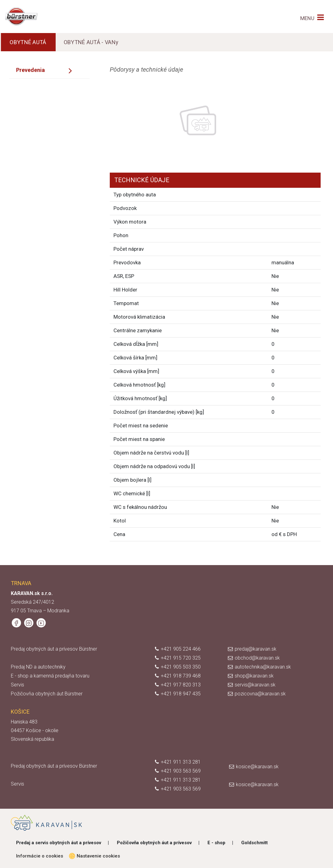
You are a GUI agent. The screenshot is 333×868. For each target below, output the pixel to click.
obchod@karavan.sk (257, 658)
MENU (307, 18)
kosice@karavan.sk (257, 767)
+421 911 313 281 (181, 762)
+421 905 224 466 (181, 649)
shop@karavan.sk (254, 676)
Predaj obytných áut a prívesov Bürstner (54, 649)
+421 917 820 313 (181, 685)
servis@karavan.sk (255, 685)
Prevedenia (30, 70)
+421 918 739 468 (181, 676)
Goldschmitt (254, 843)
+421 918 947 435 (181, 694)
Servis (17, 685)
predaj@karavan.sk (256, 649)
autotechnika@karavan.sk (263, 667)
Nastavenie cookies (96, 856)
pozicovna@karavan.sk (260, 694)
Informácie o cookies (40, 856)
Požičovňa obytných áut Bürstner (47, 694)
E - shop (216, 843)
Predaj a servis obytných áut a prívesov (59, 843)
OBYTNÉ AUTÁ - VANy (91, 42)
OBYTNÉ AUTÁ (28, 42)
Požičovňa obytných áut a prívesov (154, 843)
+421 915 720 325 (181, 658)
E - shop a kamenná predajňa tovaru (50, 676)
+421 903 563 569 (181, 771)
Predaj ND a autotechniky (38, 667)
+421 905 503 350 (181, 667)
